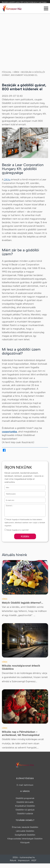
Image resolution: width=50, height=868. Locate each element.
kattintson (29, 785)
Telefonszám (9, 493)
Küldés (25, 536)
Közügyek (25, 842)
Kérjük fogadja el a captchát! (17, 530)
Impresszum (24, 860)
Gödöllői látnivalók (25, 802)
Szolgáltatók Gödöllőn (25, 835)
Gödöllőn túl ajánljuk (25, 810)
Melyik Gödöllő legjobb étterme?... (22, 603)
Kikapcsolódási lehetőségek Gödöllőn (25, 839)
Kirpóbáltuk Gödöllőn (25, 806)
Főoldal (7, 72)
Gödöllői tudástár (25, 814)
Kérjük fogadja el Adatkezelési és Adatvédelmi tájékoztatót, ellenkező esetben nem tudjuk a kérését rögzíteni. (25, 523)
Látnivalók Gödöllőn (25, 831)
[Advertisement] (25, 39)
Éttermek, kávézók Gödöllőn (25, 827)
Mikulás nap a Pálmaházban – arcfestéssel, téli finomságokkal (21, 733)
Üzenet (7, 506)
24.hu (7, 180)
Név (6, 487)
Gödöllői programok (25, 798)
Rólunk (13, 860)
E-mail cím (9, 499)
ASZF (34, 860)
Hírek (16, 72)
